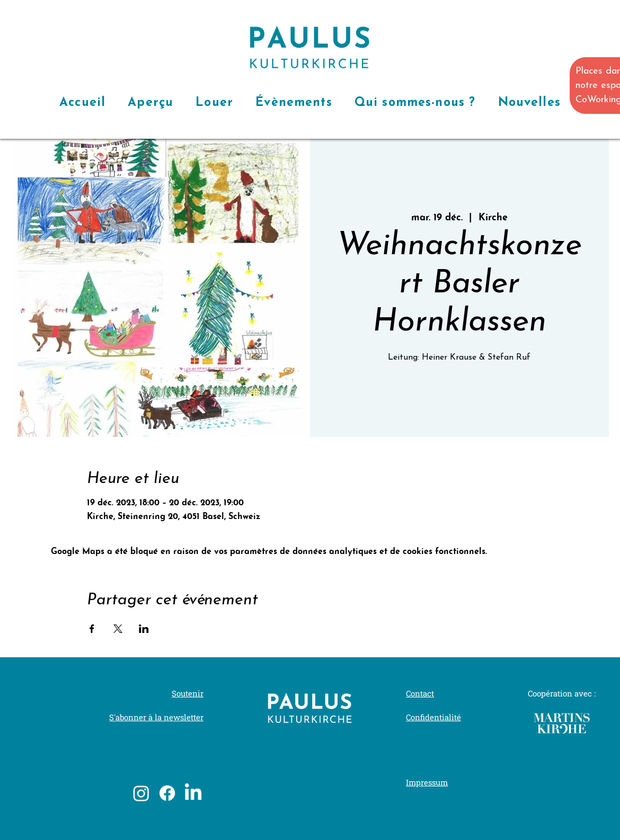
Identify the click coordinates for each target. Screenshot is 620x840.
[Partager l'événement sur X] (118, 629)
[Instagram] (141, 793)
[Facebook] (167, 793)
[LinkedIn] (193, 793)
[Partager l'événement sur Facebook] (92, 629)
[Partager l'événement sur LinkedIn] (144, 629)
